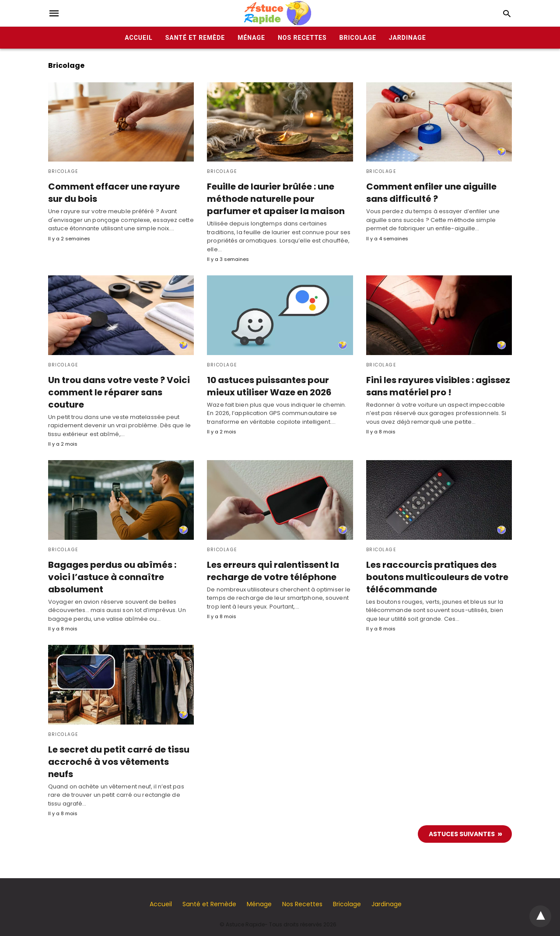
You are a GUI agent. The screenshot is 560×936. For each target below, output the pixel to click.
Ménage (251, 38)
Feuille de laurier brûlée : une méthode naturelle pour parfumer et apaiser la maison (275, 199)
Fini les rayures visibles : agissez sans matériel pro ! (435, 386)
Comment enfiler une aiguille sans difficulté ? (430, 193)
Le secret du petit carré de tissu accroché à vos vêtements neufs (121, 755)
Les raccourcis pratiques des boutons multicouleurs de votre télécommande (435, 577)
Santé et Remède (195, 38)
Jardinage (408, 38)
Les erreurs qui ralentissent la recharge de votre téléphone (272, 570)
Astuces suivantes (462, 821)
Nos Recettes (302, 38)
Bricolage (358, 38)
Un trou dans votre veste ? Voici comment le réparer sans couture (117, 392)
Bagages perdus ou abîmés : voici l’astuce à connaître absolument (112, 577)
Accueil (138, 38)
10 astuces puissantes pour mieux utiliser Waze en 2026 (267, 386)
